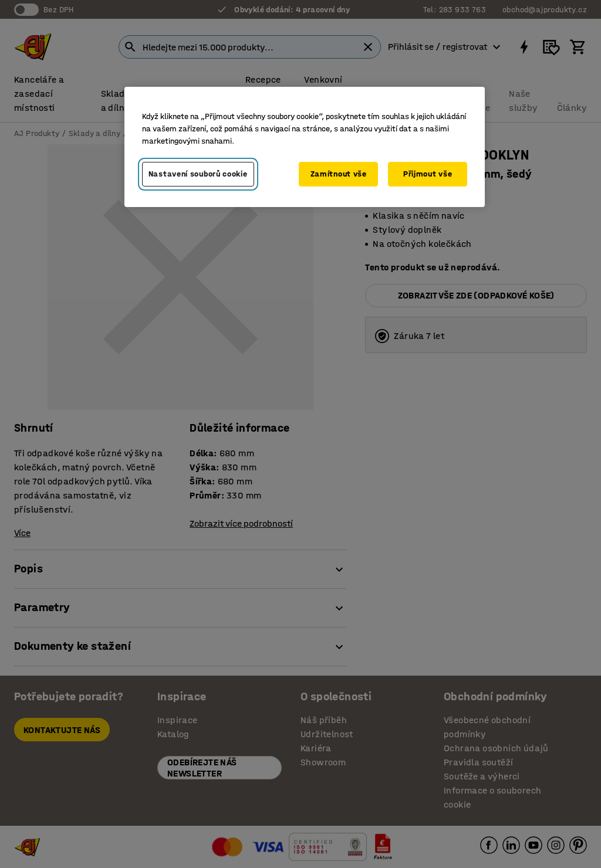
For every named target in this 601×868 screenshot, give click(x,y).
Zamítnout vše (339, 174)
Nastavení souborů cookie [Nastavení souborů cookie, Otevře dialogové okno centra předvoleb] (198, 174)
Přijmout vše (428, 174)
